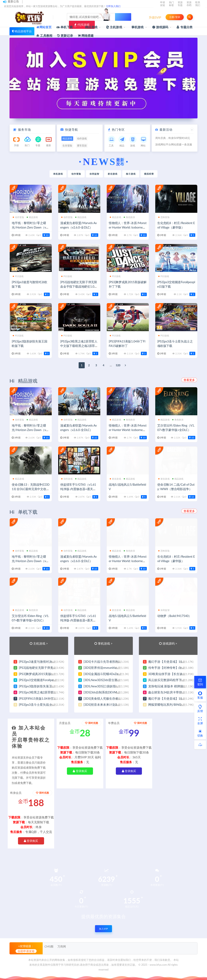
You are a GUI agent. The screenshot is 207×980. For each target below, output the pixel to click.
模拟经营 (149, 174)
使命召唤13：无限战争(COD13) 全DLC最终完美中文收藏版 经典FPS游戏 (31, 489)
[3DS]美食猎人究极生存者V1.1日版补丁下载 (113, 698)
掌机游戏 (137, 27)
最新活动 (166, 129)
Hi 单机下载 (23, 512)
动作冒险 (76, 174)
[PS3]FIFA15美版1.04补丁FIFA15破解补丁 (47, 698)
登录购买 (80, 771)
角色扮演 (129, 217)
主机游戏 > (41, 643)
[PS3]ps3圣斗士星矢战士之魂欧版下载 (44, 704)
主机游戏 (114, 27)
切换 (200, 733)
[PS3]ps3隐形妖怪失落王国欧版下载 (43, 686)
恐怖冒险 (164, 217)
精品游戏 (89, 27)
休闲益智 (94, 174)
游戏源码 (160, 27)
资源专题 (180, 4)
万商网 (62, 946)
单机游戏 (58, 174)
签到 (200, 682)
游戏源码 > (170, 643)
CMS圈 (49, 946)
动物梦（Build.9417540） (174, 616)
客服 (200, 695)
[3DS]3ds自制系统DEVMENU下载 (106, 692)
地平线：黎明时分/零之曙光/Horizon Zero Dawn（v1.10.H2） (30, 227)
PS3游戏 (18, 276)
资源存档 (189, 4)
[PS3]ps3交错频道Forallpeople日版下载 (45, 680)
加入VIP (103, 929)
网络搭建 (86, 35)
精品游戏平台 (23, 31)
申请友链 (163, 4)
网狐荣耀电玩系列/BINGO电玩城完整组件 (176, 704)
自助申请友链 (26, 951)
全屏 (200, 721)
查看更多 (189, 380)
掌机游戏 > (105, 643)
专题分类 (185, 27)
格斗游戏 (131, 174)
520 (118, 365)
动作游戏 (67, 479)
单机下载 (65, 27)
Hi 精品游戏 (23, 381)
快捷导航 (72, 129)
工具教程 (44, 35)
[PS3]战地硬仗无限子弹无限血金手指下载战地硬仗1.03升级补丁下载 (79, 286)
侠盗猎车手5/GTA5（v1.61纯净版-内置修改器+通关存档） (78, 489)
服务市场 (24, 129)
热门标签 (171, 4)
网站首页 (44, 27)
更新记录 (65, 35)
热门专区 (118, 129)
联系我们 (198, 4)
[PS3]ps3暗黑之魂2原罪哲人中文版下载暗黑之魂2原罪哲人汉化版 (79, 346)
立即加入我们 (113, 6)
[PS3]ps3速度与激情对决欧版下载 (41, 662)
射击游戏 (113, 174)
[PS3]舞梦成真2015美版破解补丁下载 (44, 674)
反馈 (200, 709)
